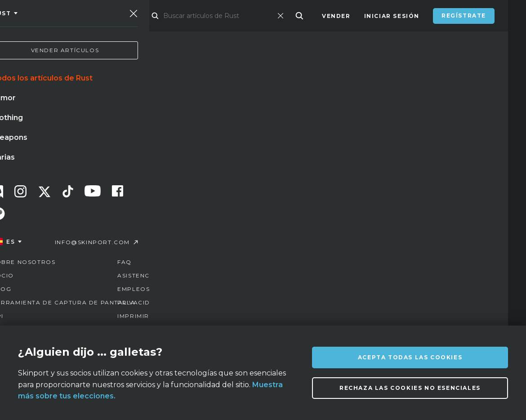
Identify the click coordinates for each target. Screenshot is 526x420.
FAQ (202, 319)
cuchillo (97, 221)
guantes (141, 221)
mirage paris (45, 221)
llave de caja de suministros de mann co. (95, 258)
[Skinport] (68, 16)
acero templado (140, 239)
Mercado (162, 16)
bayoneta (81, 239)
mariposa (186, 221)
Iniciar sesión (392, 16)
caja (190, 239)
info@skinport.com (459, 316)
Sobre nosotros (101, 319)
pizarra (36, 239)
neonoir (226, 239)
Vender (336, 16)
